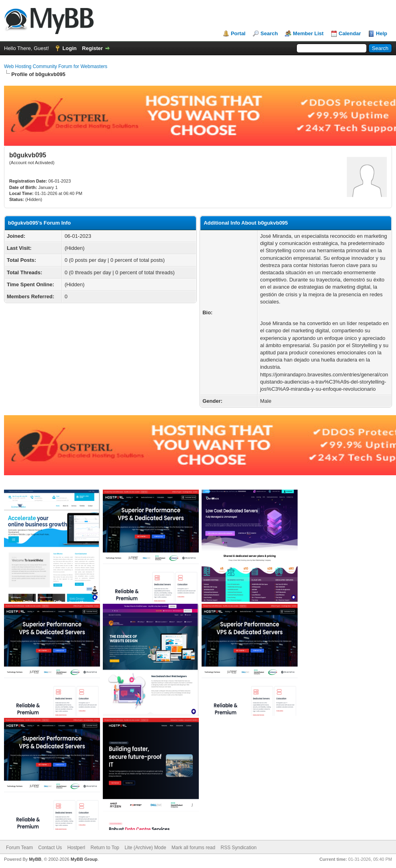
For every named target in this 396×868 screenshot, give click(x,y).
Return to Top (105, 848)
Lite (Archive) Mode (145, 848)
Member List (308, 33)
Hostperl (76, 848)
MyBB (35, 859)
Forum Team (19, 848)
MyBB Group (84, 859)
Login (69, 48)
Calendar (350, 33)
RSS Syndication (239, 848)
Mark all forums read (193, 848)
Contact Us (50, 848)
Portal (238, 33)
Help (382, 33)
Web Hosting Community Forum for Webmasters (56, 66)
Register (92, 48)
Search (269, 33)
